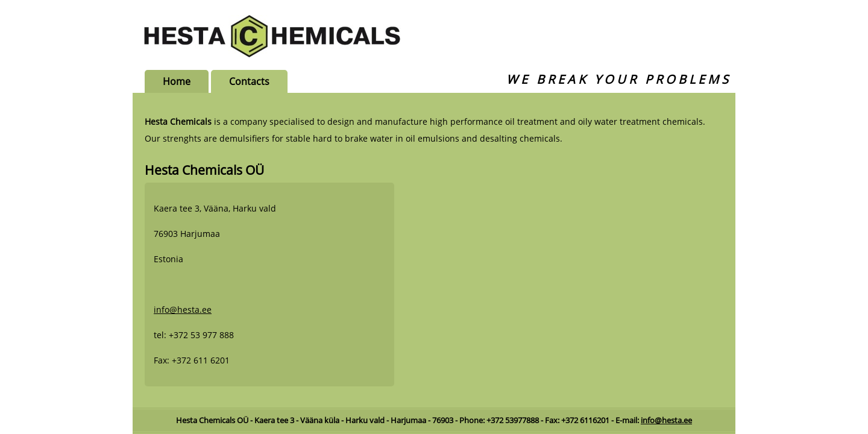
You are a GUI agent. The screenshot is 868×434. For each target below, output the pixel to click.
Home (177, 81)
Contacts (249, 81)
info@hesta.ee (183, 310)
